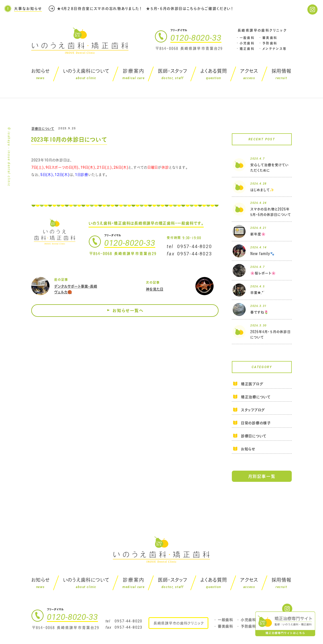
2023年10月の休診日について (69, 139)
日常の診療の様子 (256, 423)
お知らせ (248, 449)
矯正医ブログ (252, 384)
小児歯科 (247, 43)
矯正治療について (256, 397)
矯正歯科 (247, 49)
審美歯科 (270, 38)
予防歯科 (270, 43)
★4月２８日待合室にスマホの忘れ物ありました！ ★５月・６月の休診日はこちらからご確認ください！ (145, 8)
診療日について (43, 129)
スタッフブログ (253, 410)
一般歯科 (247, 38)
